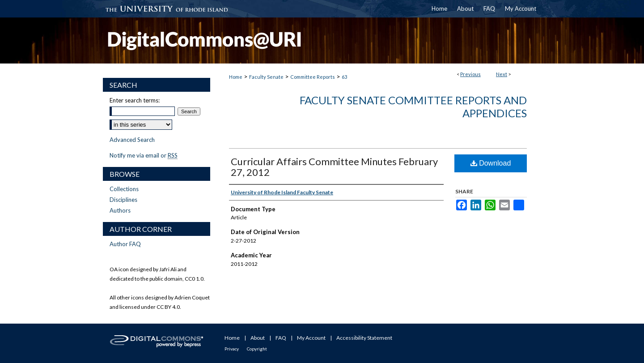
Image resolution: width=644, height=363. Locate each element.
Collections (124, 189)
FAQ (281, 338)
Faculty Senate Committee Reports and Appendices (413, 107)
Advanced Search (132, 140)
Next (502, 74)
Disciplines (123, 200)
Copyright (257, 349)
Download (491, 163)
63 (344, 77)
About (258, 338)
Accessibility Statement (364, 338)
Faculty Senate (266, 77)
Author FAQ (125, 244)
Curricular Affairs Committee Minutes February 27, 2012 (334, 167)
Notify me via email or (144, 155)
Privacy (232, 349)
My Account (311, 338)
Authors (120, 210)
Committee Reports (313, 77)
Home (236, 77)
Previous (470, 74)
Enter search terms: (135, 100)
